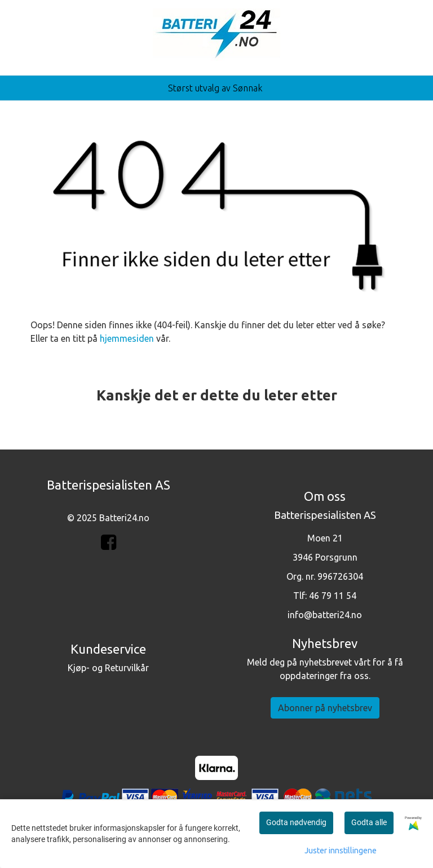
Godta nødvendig (296, 822)
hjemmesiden (127, 338)
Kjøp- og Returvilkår (108, 668)
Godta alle (369, 822)
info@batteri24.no (325, 615)
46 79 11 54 (333, 596)
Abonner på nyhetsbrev (325, 708)
